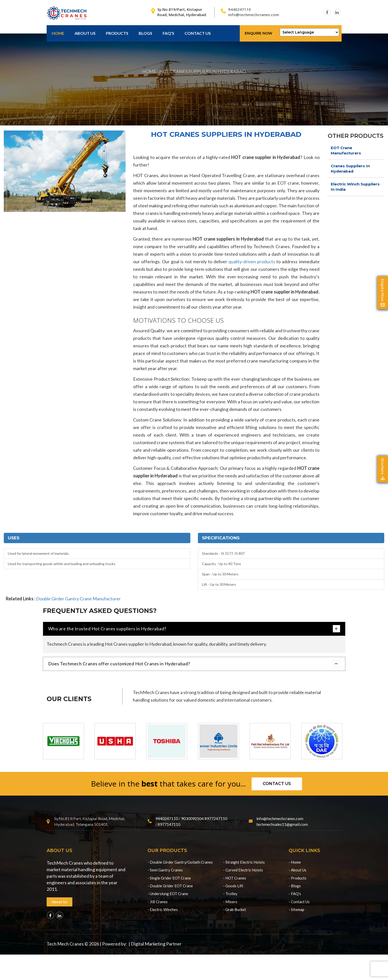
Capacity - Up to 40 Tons (221, 564)
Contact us (277, 784)
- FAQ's (295, 894)
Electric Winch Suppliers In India (355, 187)
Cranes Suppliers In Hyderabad (350, 169)
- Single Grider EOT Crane (169, 878)
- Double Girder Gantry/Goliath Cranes (180, 862)
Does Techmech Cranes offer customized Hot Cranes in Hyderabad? (194, 664)
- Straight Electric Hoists (244, 862)
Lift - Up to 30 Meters (219, 584)
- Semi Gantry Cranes (165, 870)
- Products (297, 878)
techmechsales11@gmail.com (282, 824)
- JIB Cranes (158, 902)
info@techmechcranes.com (254, 15)
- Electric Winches (163, 909)
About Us (85, 33)
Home (58, 33)
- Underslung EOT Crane (168, 894)
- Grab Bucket (235, 909)
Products (117, 33)
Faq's (168, 33)
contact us (198, 33)
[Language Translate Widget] (309, 32)
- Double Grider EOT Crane (170, 886)
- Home (295, 862)
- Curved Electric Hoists (243, 870)
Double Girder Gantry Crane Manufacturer (78, 599)
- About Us (297, 870)
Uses (14, 538)
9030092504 (192, 818)
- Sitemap (296, 909)
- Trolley (230, 894)
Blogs (145, 33)
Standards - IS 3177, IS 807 (223, 553)
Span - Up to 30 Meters (220, 574)
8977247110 (216, 818)
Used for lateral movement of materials (38, 553)
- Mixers (230, 902)
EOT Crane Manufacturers (346, 150)
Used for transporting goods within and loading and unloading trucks (62, 564)
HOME (149, 71)
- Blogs (295, 886)
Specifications (221, 538)
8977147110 (169, 824)
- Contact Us (299, 902)
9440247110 (240, 9)
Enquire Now (259, 33)
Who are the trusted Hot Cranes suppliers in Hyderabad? (194, 629)
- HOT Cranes (235, 878)
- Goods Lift (233, 886)
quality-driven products (252, 262)
